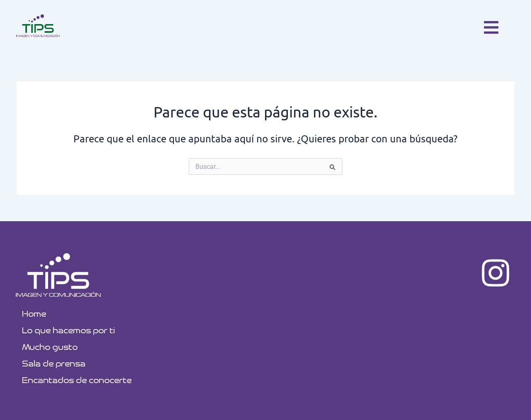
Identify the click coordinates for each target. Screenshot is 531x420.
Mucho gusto (50, 346)
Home (34, 313)
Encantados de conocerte (77, 380)
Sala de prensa (54, 363)
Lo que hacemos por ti (68, 330)
